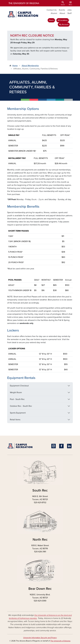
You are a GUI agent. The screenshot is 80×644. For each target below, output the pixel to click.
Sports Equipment (18, 413)
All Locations (63, 20)
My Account (64, 24)
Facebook (61, 446)
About (62, 13)
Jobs (69, 10)
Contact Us (52, 10)
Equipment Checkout (19, 386)
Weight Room (16, 392)
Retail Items (15, 420)
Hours (51, 20)
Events (62, 10)
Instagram (54, 446)
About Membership (30, 66)
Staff (69, 13)
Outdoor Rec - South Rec (21, 406)
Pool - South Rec (17, 399)
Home (15, 66)
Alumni (54, 13)
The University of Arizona (60, 641)
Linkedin (69, 446)
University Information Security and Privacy (40, 638)
